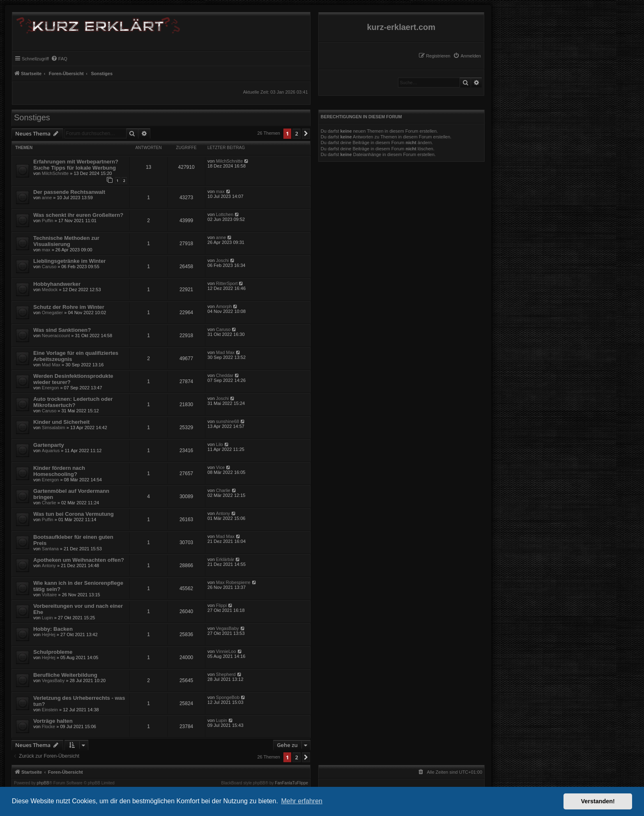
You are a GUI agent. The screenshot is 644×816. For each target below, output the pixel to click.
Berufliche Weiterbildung (65, 675)
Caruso (49, 267)
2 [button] (296, 133)
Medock (50, 290)
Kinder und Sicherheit (61, 422)
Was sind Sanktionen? (62, 330)
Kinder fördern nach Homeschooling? (59, 471)
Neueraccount (56, 336)
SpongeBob (228, 697)
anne (47, 198)
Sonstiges (32, 117)
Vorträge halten (53, 721)
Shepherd (226, 674)
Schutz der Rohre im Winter (69, 307)
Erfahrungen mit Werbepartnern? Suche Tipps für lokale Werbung (76, 165)
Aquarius (51, 451)
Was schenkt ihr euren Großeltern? (78, 215)
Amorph (224, 306)
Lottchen (225, 214)
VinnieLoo (226, 651)
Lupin (47, 618)
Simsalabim (54, 428)
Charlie (49, 503)
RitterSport (227, 283)
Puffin (48, 221)
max (220, 191)
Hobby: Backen (53, 629)
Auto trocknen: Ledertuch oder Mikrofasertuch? (73, 402)
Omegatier (52, 313)
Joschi (222, 260)
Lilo (220, 444)
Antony (223, 513)
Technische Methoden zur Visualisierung (66, 241)
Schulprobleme (53, 652)
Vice (220, 467)
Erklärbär (225, 559)
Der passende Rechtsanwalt (69, 192)
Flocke (48, 726)
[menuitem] (467, 56)
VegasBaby (228, 628)
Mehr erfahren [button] (302, 801)
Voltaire (49, 595)
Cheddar (225, 375)
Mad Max (51, 365)
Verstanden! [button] (598, 801)
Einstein (50, 710)
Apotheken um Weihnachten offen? (79, 560)
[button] (306, 133)
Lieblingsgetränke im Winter (69, 261)
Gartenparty (49, 445)
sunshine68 (228, 421)
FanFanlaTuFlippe (291, 783)
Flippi (221, 605)
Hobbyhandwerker (57, 284)
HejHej (49, 634)
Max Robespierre (233, 582)
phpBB (43, 783)
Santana (50, 549)
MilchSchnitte (55, 173)
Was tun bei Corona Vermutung (74, 514)
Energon (51, 388)
